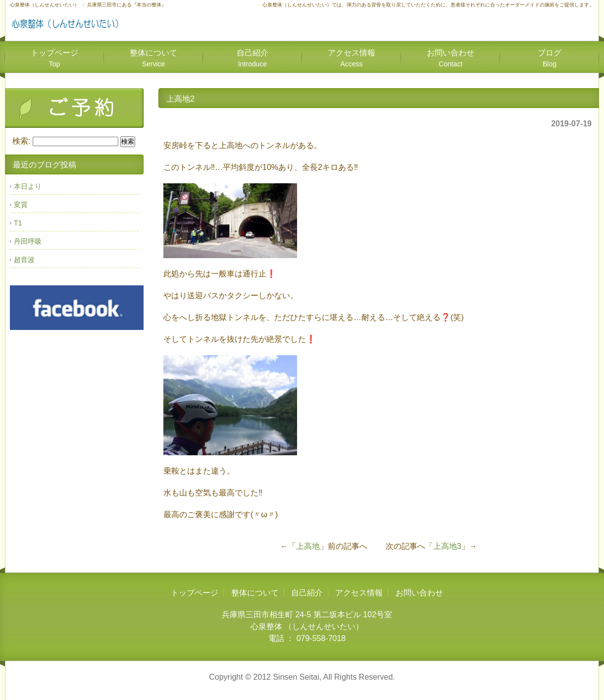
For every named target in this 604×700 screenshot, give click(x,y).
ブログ (550, 58)
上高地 (308, 546)
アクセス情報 (352, 58)
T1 (18, 223)
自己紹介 (252, 58)
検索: (21, 141)
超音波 (24, 260)
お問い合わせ (451, 58)
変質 (21, 205)
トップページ (54, 58)
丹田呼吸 (28, 241)
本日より (28, 186)
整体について (153, 58)
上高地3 (447, 546)
